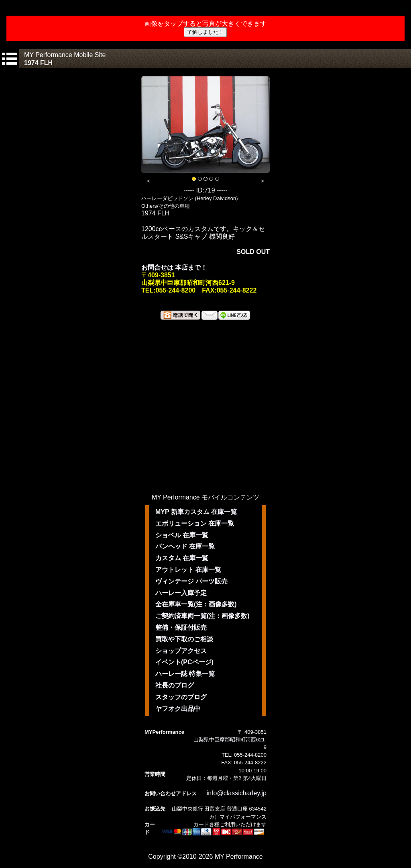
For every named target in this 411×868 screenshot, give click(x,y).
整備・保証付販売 (181, 627)
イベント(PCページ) (184, 662)
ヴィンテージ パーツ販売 (191, 581)
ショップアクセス (181, 651)
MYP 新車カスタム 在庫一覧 (196, 512)
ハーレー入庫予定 (181, 593)
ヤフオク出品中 (178, 709)
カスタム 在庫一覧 (182, 558)
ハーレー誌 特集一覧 (185, 674)
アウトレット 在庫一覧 (188, 570)
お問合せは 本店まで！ (174, 267)
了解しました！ (205, 32)
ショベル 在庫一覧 (182, 535)
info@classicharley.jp (237, 793)
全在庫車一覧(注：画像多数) (196, 604)
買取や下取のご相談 (184, 639)
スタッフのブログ (181, 697)
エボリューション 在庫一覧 (195, 523)
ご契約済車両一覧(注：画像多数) (202, 616)
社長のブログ (175, 685)
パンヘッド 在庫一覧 (185, 546)
